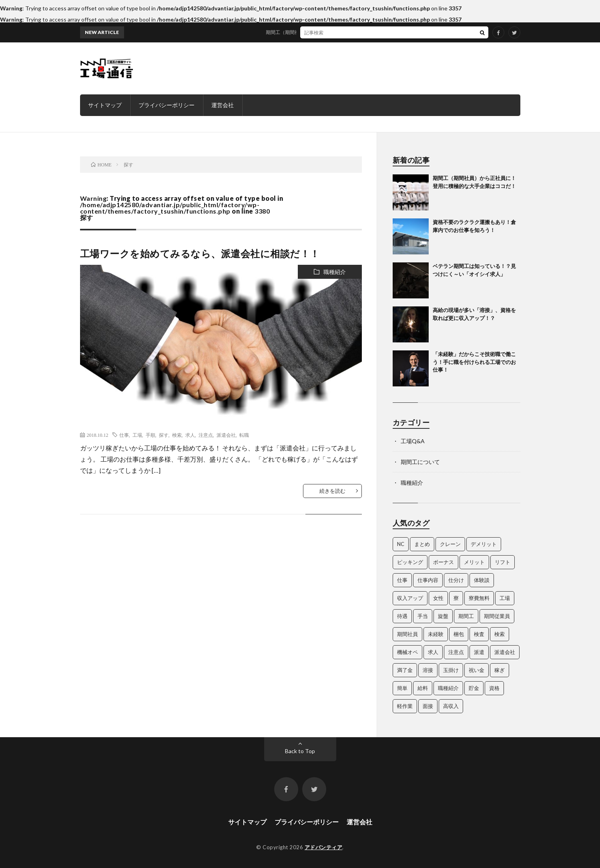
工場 (137, 435)
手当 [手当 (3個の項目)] (423, 616)
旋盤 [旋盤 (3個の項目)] (443, 616)
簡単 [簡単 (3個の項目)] (402, 688)
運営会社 (223, 105)
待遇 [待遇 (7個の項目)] (402, 616)
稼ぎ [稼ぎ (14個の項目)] (500, 670)
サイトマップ (105, 105)
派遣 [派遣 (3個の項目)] (479, 652)
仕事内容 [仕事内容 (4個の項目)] (428, 580)
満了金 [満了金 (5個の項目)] (405, 670)
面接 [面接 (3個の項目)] (428, 706)
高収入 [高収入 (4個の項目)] (451, 706)
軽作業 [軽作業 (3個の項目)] (405, 706)
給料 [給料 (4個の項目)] (423, 688)
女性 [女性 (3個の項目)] (438, 598)
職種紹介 (335, 272)
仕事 (124, 435)
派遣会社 (226, 435)
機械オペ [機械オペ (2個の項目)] (407, 652)
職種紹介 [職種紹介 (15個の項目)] (448, 688)
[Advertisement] (375, 68)
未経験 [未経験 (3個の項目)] (436, 634)
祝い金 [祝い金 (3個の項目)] (477, 670)
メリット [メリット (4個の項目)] (474, 562)
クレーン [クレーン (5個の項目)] (450, 544)
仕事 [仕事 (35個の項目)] (402, 580)
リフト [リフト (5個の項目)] (503, 562)
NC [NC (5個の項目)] (401, 544)
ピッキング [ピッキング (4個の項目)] (410, 562)
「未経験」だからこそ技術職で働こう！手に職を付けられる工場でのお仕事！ (474, 362)
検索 (177, 435)
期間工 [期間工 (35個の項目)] (466, 616)
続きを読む (332, 491)
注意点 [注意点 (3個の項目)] (456, 652)
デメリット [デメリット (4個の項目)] (484, 544)
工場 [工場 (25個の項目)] (505, 598)
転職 (244, 435)
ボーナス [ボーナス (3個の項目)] (443, 562)
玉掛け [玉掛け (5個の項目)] (451, 670)
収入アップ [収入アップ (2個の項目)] (410, 598)
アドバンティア (324, 847)
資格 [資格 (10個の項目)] (494, 688)
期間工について (420, 462)
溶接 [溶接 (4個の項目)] (428, 670)
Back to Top (300, 751)
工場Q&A (413, 441)
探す (164, 435)
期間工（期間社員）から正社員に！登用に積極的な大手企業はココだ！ (347, 32)
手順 (151, 435)
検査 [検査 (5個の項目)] (479, 634)
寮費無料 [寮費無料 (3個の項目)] (479, 598)
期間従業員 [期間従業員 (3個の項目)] (497, 616)
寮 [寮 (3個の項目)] (456, 598)
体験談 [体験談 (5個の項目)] (482, 580)
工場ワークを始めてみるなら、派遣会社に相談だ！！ (200, 253)
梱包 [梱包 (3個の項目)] (459, 634)
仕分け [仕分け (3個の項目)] (456, 580)
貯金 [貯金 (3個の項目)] (474, 688)
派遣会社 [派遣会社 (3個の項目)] (505, 652)
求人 (190, 435)
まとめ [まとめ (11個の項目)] (422, 544)
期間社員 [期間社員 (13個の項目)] (407, 634)
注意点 (206, 435)
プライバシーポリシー (167, 105)
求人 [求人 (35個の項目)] (433, 652)
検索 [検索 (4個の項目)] (500, 634)
